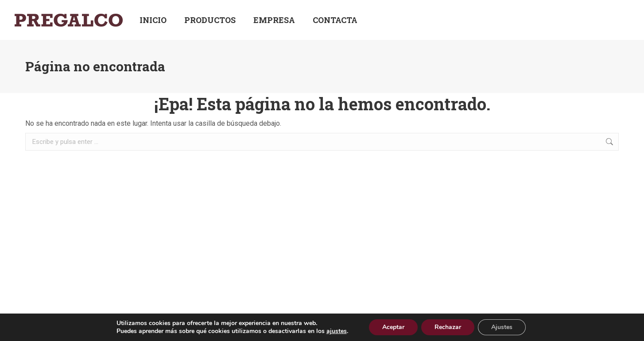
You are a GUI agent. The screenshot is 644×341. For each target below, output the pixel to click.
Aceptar (393, 327)
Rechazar (448, 327)
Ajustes (502, 327)
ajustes (337, 331)
